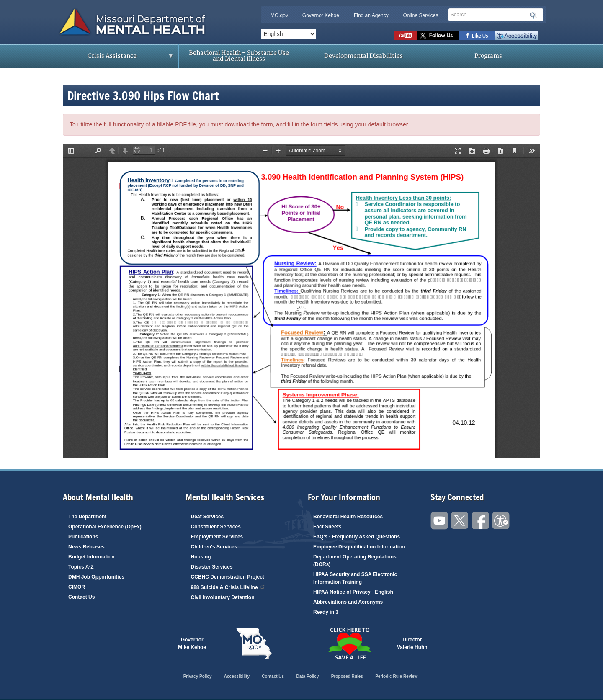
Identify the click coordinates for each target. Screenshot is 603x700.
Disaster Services (212, 567)
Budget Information (91, 557)
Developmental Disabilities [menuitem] (363, 56)
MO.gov (279, 15)
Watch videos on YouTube (406, 36)
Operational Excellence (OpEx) (105, 527)
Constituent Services (216, 527)
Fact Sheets (327, 527)
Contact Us (81, 597)
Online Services (420, 15)
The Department (87, 517)
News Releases (86, 547)
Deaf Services (207, 517)
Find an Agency (371, 15)
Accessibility (517, 36)
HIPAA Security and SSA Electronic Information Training (355, 578)
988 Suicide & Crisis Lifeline (228, 587)
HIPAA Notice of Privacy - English (353, 592)
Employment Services (217, 537)
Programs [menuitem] (488, 56)
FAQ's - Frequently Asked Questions (357, 537)
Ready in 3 (326, 612)
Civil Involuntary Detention (223, 597)
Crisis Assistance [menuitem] (114, 59)
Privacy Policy (198, 676)
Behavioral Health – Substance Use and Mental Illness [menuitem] (239, 56)
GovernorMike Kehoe (192, 643)
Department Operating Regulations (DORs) (355, 561)
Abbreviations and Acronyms (348, 602)
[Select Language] (289, 34)
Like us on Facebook (477, 36)
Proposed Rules (347, 676)
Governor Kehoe (321, 15)
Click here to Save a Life (349, 643)
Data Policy (307, 676)
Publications (83, 537)
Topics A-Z (81, 567)
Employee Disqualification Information (359, 547)
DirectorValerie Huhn (412, 643)
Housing (201, 557)
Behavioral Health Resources (348, 517)
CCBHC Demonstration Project (228, 577)
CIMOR (77, 587)
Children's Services (214, 547)
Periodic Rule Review (396, 676)
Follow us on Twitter (438, 36)
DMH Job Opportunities (96, 577)
